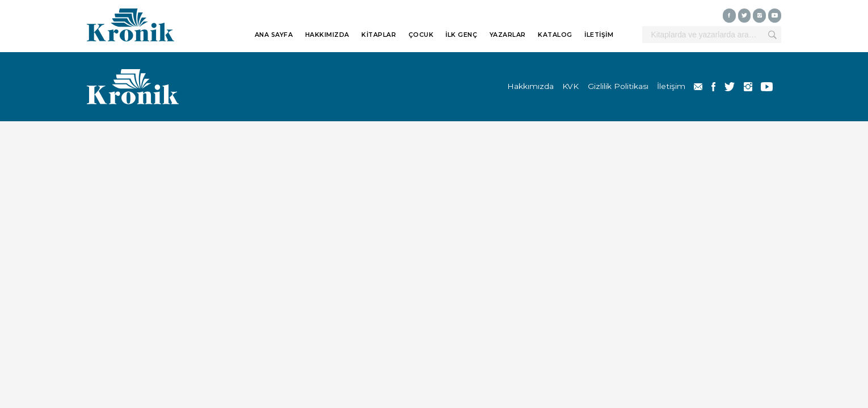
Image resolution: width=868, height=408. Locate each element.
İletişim (671, 86)
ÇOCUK (421, 35)
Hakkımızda (530, 86)
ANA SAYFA (274, 35)
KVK (570, 86)
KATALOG (555, 35)
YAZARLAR (508, 35)
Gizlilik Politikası (618, 86)
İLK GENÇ (461, 35)
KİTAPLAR (379, 35)
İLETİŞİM (599, 35)
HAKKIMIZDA (327, 35)
